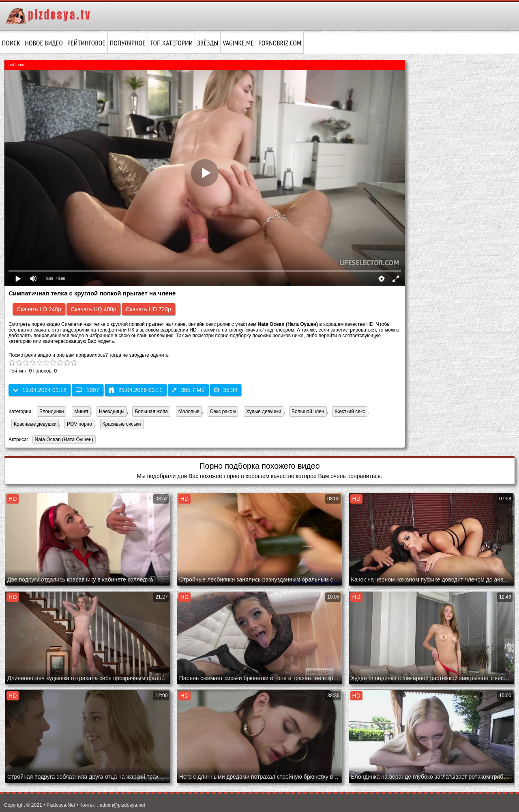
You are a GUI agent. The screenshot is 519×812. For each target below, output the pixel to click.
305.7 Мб (188, 390)
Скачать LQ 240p (39, 309)
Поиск (11, 43)
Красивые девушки (35, 424)
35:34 (226, 390)
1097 (87, 390)
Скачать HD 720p (148, 309)
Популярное (128, 43)
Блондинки (51, 411)
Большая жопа (151, 411)
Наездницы (112, 411)
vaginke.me (238, 43)
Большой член (308, 411)
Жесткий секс (350, 411)
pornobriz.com (280, 43)
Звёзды (208, 43)
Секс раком (223, 411)
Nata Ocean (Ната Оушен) (63, 440)
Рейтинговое (86, 43)
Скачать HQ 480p (93, 309)
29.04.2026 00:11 (136, 390)
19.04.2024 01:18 (40, 390)
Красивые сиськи (122, 424)
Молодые (189, 411)
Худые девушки (264, 411)
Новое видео (44, 43)
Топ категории (171, 43)
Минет (81, 411)
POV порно (79, 424)
